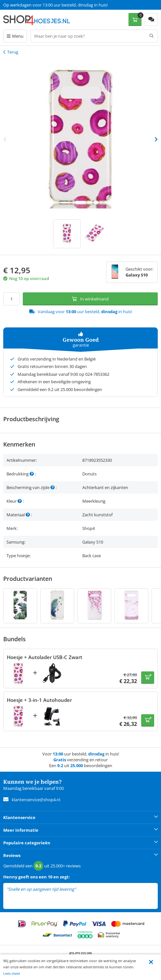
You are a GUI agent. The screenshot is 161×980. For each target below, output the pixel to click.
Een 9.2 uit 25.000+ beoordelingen (36, 5)
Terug (13, 52)
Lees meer (12, 973)
